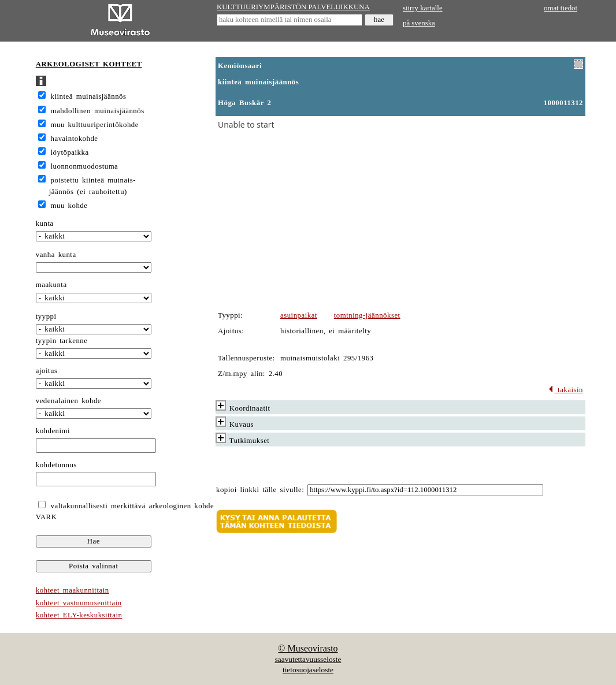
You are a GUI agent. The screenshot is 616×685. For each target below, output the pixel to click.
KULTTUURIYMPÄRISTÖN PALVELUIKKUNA (293, 7)
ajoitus (47, 371)
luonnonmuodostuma (85, 166)
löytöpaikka (70, 152)
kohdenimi (53, 431)
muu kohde (69, 206)
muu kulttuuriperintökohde (95, 125)
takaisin (565, 390)
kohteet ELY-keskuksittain (79, 615)
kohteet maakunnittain (73, 590)
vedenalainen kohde (68, 401)
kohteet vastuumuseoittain (79, 603)
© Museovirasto (308, 648)
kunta (45, 224)
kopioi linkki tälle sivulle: (260, 490)
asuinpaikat (299, 315)
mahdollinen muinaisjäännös (98, 111)
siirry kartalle (423, 8)
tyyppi (46, 317)
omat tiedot (561, 8)
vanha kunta (56, 255)
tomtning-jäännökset (367, 315)
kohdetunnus (56, 465)
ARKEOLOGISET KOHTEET (89, 64)
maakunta (51, 285)
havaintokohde (75, 139)
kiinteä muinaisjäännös (89, 96)
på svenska (419, 23)
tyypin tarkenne (62, 341)
